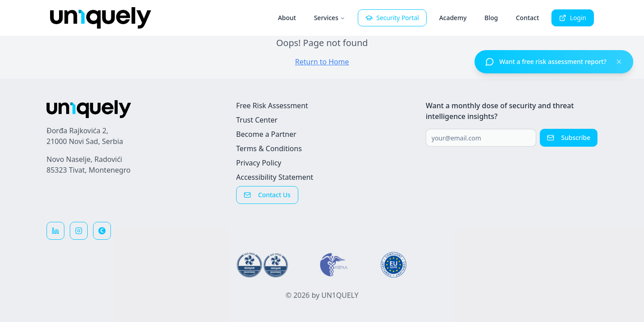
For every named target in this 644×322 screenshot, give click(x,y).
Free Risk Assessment (272, 106)
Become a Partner (266, 134)
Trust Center (257, 120)
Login (573, 18)
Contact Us (267, 195)
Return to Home (322, 62)
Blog (491, 18)
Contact (527, 18)
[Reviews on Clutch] (102, 231)
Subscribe (569, 138)
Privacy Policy (259, 163)
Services (330, 18)
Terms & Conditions (269, 148)
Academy (453, 18)
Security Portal (392, 18)
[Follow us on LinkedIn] (55, 231)
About (287, 18)
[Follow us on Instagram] (79, 231)
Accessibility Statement (275, 177)
